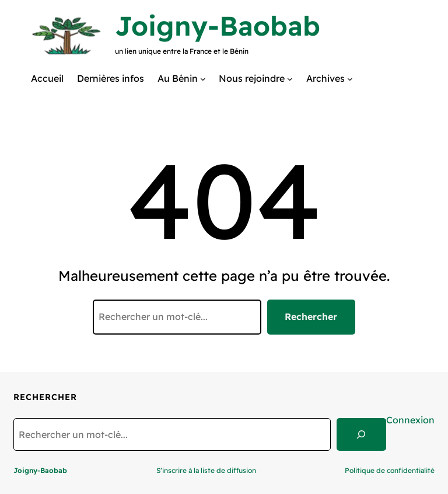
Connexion (410, 420)
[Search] (361, 434)
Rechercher (311, 316)
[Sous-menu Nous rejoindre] (290, 78)
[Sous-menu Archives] (350, 78)
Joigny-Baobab (218, 26)
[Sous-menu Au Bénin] (203, 78)
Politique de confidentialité (390, 470)
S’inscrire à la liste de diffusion (206, 470)
